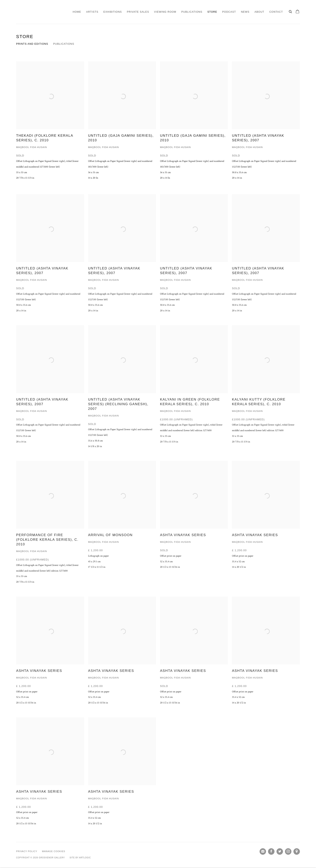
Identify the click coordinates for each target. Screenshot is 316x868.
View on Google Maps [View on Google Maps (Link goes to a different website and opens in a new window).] (297, 851)
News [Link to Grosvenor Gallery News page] (245, 12)
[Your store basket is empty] (297, 12)
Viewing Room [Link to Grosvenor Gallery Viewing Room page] (165, 12)
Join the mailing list (263, 851)
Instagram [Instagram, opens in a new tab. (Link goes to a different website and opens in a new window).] (288, 851)
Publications (64, 44)
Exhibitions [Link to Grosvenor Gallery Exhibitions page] (113, 12)
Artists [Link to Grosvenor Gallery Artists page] (92, 12)
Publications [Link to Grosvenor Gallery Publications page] (192, 12)
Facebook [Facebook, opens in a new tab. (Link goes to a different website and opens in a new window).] (271, 851)
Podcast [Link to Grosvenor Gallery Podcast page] (229, 12)
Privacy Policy (27, 851)
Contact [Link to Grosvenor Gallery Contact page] (276, 12)
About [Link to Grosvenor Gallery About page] (259, 12)
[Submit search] (291, 11)
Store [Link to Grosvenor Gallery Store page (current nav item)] (212, 12)
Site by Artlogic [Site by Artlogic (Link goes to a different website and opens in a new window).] (80, 858)
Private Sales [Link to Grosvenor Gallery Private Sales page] (138, 12)
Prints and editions (32, 44)
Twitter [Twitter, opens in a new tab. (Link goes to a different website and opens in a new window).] (280, 851)
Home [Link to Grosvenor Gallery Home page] (77, 12)
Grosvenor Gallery (32, 12)
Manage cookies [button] (54, 851)
